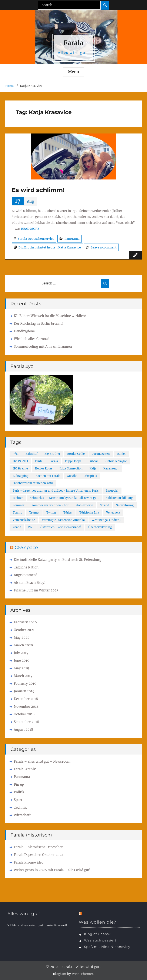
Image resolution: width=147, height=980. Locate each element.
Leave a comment (104, 247)
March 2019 (23, 676)
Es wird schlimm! (38, 190)
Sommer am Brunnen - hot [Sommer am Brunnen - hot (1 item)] (50, 505)
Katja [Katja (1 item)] (93, 468)
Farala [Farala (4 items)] (54, 461)
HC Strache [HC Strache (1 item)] (20, 468)
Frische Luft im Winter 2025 (36, 590)
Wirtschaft (22, 815)
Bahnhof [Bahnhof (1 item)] (31, 454)
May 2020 (22, 638)
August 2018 (24, 730)
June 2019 (22, 661)
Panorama (72, 239)
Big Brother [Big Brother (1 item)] (52, 454)
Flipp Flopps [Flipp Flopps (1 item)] (73, 461)
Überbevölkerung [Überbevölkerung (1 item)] (100, 527)
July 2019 (21, 653)
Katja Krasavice (70, 247)
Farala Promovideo (29, 862)
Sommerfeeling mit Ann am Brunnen (43, 347)
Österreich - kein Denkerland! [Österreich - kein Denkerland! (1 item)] (61, 527)
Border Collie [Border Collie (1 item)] (76, 454)
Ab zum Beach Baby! (30, 583)
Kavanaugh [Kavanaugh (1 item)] (111, 468)
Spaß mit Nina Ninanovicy (107, 947)
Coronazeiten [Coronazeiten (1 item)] (101, 454)
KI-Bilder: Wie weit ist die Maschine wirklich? (50, 316)
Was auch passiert (100, 940)
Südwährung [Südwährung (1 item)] (125, 505)
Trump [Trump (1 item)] (17, 513)
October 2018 (24, 714)
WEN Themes (83, 974)
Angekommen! (25, 575)
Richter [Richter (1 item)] (18, 498)
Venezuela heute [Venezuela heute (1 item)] (24, 520)
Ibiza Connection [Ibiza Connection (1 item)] (71, 468)
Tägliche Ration (26, 567)
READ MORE (30, 229)
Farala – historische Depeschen (39, 847)
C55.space (26, 547)
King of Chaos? (97, 934)
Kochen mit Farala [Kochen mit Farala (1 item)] (48, 476)
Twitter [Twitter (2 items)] (51, 513)
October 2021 (24, 630)
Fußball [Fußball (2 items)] (93, 461)
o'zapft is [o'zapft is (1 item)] (91, 476)
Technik (20, 807)
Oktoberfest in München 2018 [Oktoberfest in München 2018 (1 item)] (33, 483)
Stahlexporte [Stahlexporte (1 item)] (84, 505)
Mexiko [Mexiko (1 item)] (72, 476)
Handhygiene (24, 331)
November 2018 (26, 707)
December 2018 (26, 699)
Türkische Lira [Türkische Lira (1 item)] (89, 513)
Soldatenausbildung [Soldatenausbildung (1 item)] (119, 498)
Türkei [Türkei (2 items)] (68, 513)
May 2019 (21, 668)
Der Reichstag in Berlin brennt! (38, 324)
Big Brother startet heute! (38, 247)
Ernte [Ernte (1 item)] (39, 461)
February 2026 (25, 622)
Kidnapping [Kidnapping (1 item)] (21, 476)
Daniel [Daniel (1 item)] (121, 454)
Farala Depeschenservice (36, 239)
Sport (18, 800)
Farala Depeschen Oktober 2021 (38, 855)
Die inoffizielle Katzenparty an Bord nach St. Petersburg (58, 560)
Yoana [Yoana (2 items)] (17, 527)
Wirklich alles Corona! (31, 339)
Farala (73, 43)
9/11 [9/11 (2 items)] (16, 454)
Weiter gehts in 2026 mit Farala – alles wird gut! (52, 870)
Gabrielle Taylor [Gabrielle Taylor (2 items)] (116, 461)
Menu (73, 72)
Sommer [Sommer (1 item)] (19, 505)
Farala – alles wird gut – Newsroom (42, 761)
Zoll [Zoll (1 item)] (31, 527)
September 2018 (26, 722)
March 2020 (23, 645)
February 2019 (25, 684)
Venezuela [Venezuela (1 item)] (113, 513)
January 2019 (24, 691)
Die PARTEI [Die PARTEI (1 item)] (20, 461)
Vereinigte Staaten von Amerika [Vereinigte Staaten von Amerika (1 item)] (63, 520)
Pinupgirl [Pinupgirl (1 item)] (112, 491)
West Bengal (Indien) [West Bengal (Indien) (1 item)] (106, 520)
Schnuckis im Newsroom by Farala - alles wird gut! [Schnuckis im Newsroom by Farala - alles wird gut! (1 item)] (64, 498)
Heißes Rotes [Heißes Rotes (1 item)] (44, 468)
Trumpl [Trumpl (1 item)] (34, 513)
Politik (19, 792)
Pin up (19, 784)
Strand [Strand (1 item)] (105, 505)
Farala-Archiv (25, 769)
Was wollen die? (97, 922)
